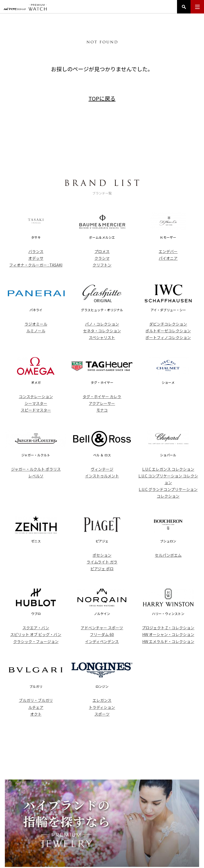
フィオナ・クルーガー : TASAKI (36, 265)
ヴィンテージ (102, 469)
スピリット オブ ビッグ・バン (36, 634)
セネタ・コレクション (102, 331)
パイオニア (168, 258)
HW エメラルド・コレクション (168, 641)
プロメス (102, 251)
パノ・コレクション (102, 324)
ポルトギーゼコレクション (168, 331)
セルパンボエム (168, 555)
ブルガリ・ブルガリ (36, 700)
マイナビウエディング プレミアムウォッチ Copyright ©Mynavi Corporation (102, 858)
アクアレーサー (102, 403)
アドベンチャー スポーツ (102, 628)
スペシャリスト (102, 337)
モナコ (102, 410)
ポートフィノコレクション (168, 337)
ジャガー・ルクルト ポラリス (36, 469)
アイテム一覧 (69, 834)
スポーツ (102, 714)
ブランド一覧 (96, 834)
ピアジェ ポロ (102, 569)
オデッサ (36, 258)
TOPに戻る (102, 98)
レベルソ (36, 476)
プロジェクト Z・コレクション (168, 628)
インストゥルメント (102, 476)
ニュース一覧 (122, 834)
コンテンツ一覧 (149, 834)
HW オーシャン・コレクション (168, 634)
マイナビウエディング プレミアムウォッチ (25, 7)
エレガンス (102, 700)
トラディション (102, 707)
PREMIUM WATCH (102, 814)
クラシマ (102, 258)
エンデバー (168, 251)
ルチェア (36, 707)
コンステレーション (36, 397)
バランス (36, 251)
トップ (48, 834)
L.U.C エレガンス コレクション (168, 469)
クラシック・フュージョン (36, 641)
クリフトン (102, 265)
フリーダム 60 (102, 634)
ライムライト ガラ (102, 562)
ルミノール (36, 331)
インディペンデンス (102, 641)
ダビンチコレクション (168, 324)
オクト (36, 714)
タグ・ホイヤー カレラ (102, 397)
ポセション (102, 555)
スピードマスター (36, 410)
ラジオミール (36, 324)
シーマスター (36, 403)
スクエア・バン (36, 628)
